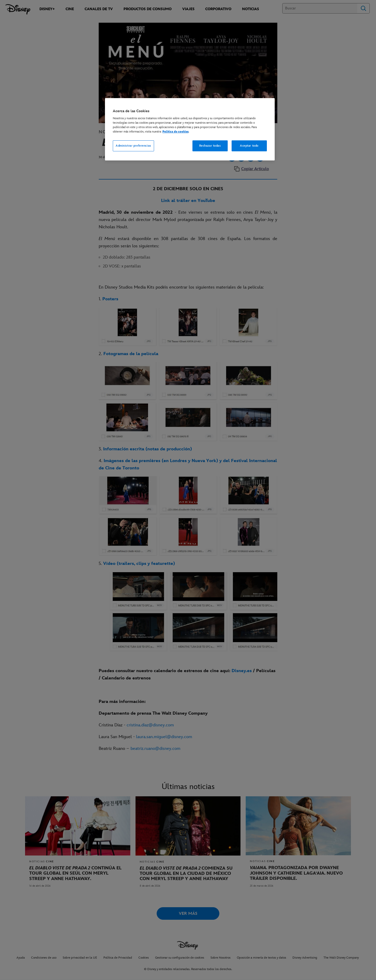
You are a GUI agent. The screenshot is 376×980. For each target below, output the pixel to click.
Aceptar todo (249, 146)
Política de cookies (175, 132)
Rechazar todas (210, 146)
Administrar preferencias (133, 146)
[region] (190, 129)
